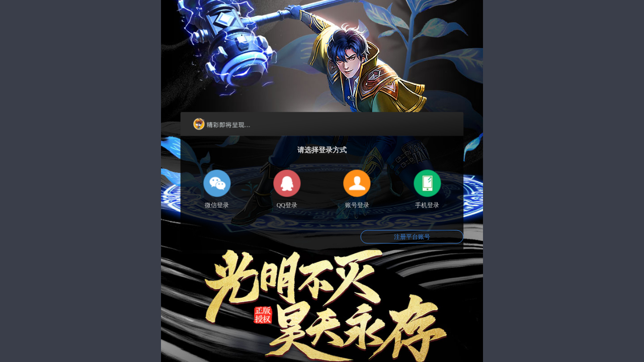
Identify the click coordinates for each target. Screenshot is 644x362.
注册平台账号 (412, 237)
